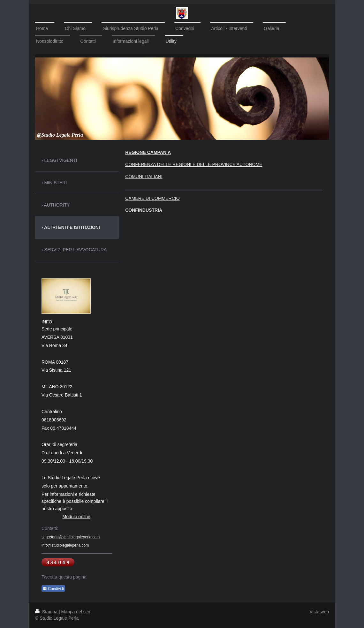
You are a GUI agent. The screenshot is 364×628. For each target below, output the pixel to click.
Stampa (47, 612)
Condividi (53, 589)
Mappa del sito (76, 612)
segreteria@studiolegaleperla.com (71, 537)
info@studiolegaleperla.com (65, 545)
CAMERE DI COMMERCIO (152, 198)
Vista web (319, 612)
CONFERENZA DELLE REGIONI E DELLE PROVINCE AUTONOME (194, 164)
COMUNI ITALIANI (144, 177)
